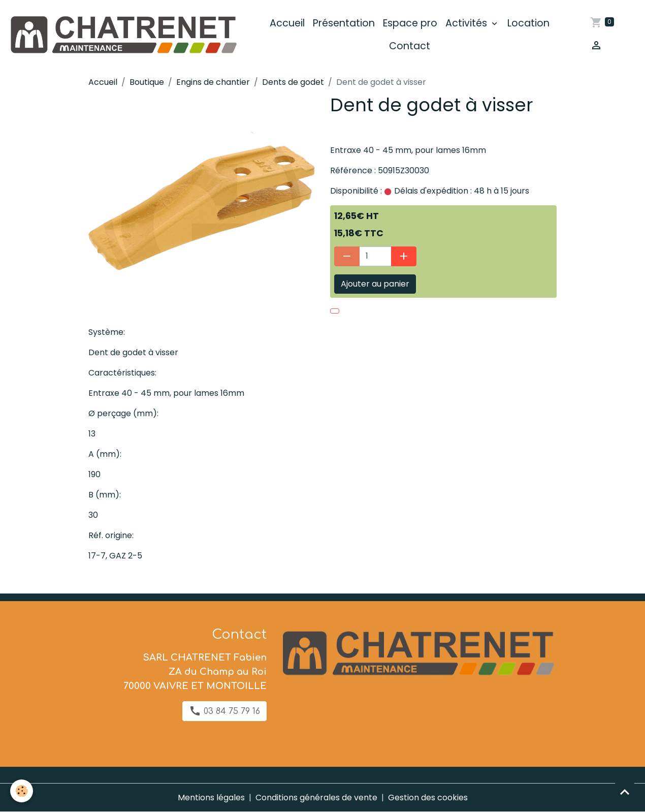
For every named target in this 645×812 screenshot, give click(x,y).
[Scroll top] (625, 792)
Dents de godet (293, 82)
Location (528, 23)
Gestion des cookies (428, 798)
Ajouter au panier (375, 284)
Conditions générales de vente (316, 798)
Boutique (147, 82)
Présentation (344, 23)
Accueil (287, 23)
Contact (410, 46)
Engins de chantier (213, 82)
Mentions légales (211, 798)
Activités (467, 23)
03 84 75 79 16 (224, 711)
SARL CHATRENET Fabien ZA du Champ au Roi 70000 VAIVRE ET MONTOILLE (195, 672)
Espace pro (410, 23)
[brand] (123, 35)
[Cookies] (22, 791)
